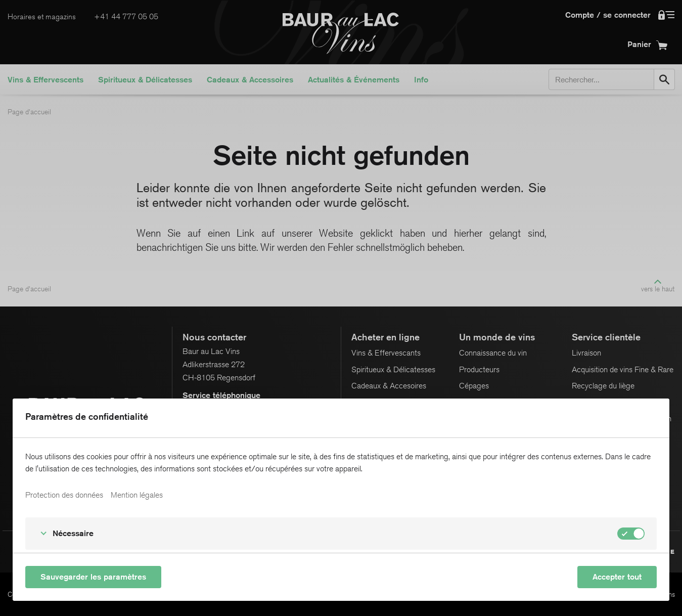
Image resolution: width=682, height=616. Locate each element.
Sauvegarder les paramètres (93, 577)
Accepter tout (617, 577)
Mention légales (137, 495)
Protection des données (64, 495)
